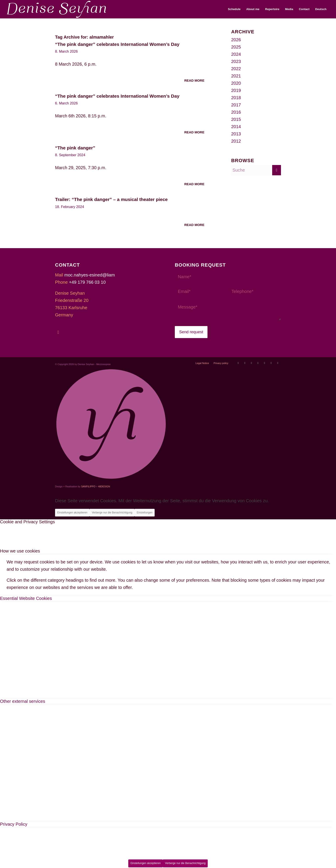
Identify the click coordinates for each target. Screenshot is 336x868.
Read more (194, 80)
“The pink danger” (75, 148)
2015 (236, 119)
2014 (236, 127)
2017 (236, 105)
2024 (236, 54)
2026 (236, 40)
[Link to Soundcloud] (265, 363)
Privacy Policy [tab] (14, 824)
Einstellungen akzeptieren (72, 513)
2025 (236, 47)
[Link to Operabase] (245, 363)
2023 (236, 61)
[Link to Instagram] (258, 363)
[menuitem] (234, 9)
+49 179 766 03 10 (87, 282)
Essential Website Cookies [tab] (26, 598)
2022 (236, 69)
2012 (236, 141)
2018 (236, 98)
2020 (236, 83)
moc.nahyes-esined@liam (89, 275)
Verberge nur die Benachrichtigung (112, 513)
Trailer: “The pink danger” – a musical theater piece (111, 199)
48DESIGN (104, 486)
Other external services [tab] (23, 701)
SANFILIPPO (88, 486)
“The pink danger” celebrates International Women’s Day (117, 44)
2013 (236, 134)
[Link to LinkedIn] (278, 363)
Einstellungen (145, 513)
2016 (236, 112)
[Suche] (256, 170)
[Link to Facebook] (251, 363)
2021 (236, 76)
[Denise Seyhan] (56, 9)
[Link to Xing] (271, 363)
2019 (236, 90)
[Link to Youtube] (238, 363)
